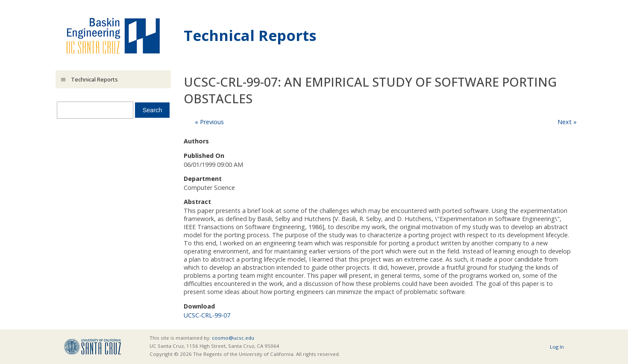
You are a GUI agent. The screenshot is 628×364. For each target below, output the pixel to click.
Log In (557, 347)
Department (203, 179)
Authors (196, 141)
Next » (567, 122)
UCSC (92, 347)
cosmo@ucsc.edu (233, 338)
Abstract (197, 202)
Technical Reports (250, 35)
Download (199, 306)
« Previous (209, 122)
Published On (204, 156)
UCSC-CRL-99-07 (207, 315)
